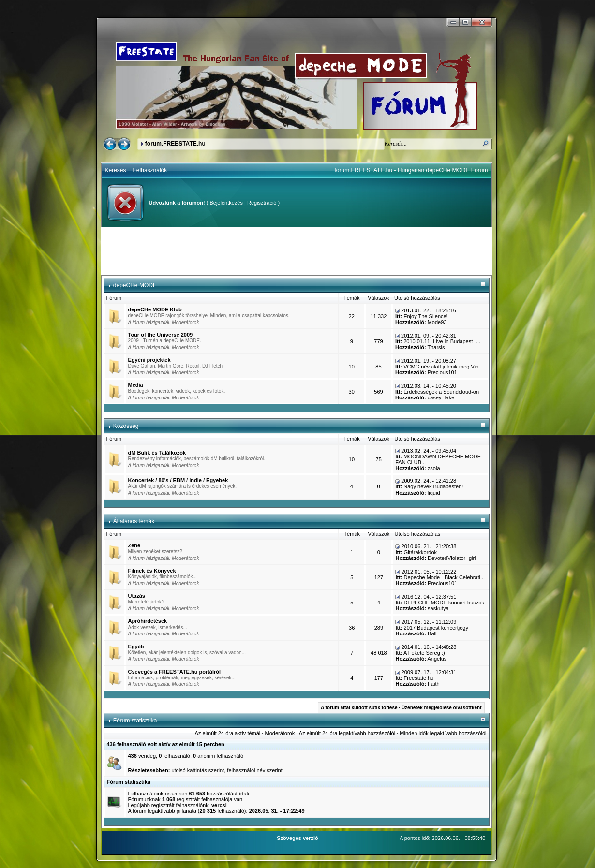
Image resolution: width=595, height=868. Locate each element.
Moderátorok (185, 322)
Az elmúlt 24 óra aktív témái (228, 733)
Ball (432, 633)
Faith (433, 684)
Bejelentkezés (226, 203)
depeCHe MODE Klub (155, 309)
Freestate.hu (419, 678)
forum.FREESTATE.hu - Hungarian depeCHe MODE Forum (411, 170)
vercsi (219, 805)
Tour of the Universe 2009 (161, 335)
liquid (434, 493)
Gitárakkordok (420, 552)
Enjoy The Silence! (426, 316)
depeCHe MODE (135, 285)
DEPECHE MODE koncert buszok (444, 603)
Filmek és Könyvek (152, 571)
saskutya (438, 608)
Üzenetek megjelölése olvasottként (442, 708)
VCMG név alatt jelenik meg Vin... (443, 367)
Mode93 (437, 322)
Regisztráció (262, 203)
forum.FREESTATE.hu (175, 144)
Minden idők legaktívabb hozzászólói (443, 733)
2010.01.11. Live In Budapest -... (442, 341)
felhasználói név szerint (254, 770)
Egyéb (136, 647)
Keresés (116, 170)
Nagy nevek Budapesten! (433, 486)
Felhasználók (150, 170)
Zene (134, 545)
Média (136, 385)
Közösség (126, 426)
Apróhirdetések (148, 621)
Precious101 (442, 372)
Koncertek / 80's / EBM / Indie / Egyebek (178, 480)
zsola (434, 468)
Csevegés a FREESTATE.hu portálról (175, 672)
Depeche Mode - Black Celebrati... (445, 577)
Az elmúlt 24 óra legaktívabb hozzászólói (347, 733)
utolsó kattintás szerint (198, 770)
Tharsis (436, 347)
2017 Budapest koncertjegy (436, 628)
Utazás (137, 596)
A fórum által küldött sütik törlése (359, 708)
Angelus (437, 659)
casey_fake (441, 397)
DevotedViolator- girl (452, 558)
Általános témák (134, 521)
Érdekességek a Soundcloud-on (441, 392)
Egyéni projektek (149, 360)
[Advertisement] (297, 251)
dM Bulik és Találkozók (157, 453)
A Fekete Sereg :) (424, 653)
